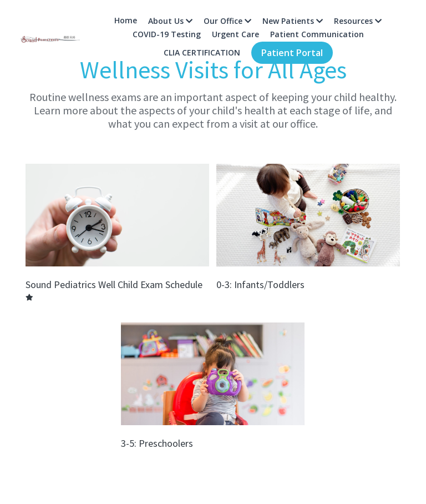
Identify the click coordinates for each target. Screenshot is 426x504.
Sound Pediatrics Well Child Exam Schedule (114, 284)
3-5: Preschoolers (157, 443)
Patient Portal (292, 53)
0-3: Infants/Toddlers (260, 284)
